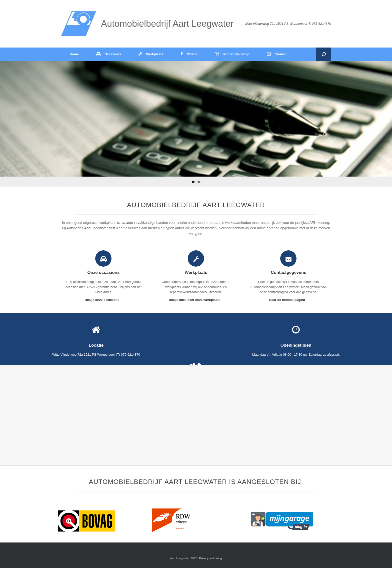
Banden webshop (232, 54)
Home (74, 54)
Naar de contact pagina (289, 300)
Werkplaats (151, 54)
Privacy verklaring (211, 558)
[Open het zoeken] (324, 54)
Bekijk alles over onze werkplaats (196, 300)
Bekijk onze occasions (103, 300)
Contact (277, 54)
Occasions (109, 54)
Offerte (189, 54)
